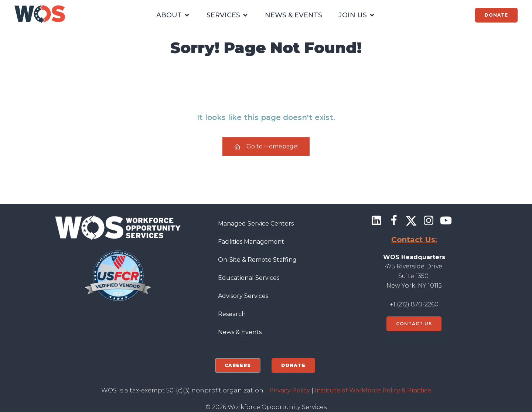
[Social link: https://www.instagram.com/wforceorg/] (431, 221)
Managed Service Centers (256, 224)
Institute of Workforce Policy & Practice (373, 390)
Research (232, 314)
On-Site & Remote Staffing (257, 260)
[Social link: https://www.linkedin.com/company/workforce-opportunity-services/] (379, 221)
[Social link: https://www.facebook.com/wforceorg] (397, 221)
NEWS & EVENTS (294, 15)
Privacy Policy (290, 390)
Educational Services (249, 278)
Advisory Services (243, 296)
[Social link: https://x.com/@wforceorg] (414, 221)
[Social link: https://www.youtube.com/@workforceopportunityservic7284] (449, 221)
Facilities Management (251, 242)
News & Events (240, 332)
